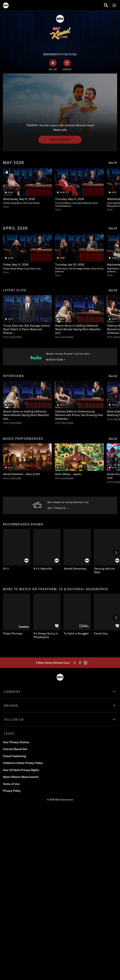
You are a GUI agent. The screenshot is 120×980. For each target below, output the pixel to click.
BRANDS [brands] (11, 706)
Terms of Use (11, 784)
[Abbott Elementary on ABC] (77, 550)
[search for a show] (106, 5)
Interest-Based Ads (15, 749)
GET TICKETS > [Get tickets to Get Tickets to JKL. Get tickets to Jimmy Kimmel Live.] (58, 508)
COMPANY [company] (12, 692)
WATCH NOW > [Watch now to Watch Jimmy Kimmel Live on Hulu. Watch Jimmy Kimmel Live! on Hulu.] (56, 360)
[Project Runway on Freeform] (17, 615)
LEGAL (9, 733)
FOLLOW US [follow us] (14, 720)
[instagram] (85, 663)
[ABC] (6, 6)
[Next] (116, 184)
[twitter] (75, 663)
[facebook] (80, 663)
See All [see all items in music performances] (113, 439)
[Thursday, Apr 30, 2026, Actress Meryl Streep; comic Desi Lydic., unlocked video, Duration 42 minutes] (27, 254)
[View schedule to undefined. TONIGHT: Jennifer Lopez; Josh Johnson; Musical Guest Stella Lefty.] (60, 140)
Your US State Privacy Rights (21, 770)
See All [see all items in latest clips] (113, 290)
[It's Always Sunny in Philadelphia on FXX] (47, 616)
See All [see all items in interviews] (113, 376)
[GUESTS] (67, 65)
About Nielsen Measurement (21, 777)
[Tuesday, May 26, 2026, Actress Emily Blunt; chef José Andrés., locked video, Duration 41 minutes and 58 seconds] (27, 189)
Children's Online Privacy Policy (23, 763)
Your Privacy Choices (16, 742)
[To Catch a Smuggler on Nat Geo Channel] (77, 615)
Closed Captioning (14, 756)
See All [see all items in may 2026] (113, 163)
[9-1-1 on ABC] (17, 550)
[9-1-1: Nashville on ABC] (47, 550)
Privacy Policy (12, 791)
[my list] (53, 65)
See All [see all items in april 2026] (113, 228)
